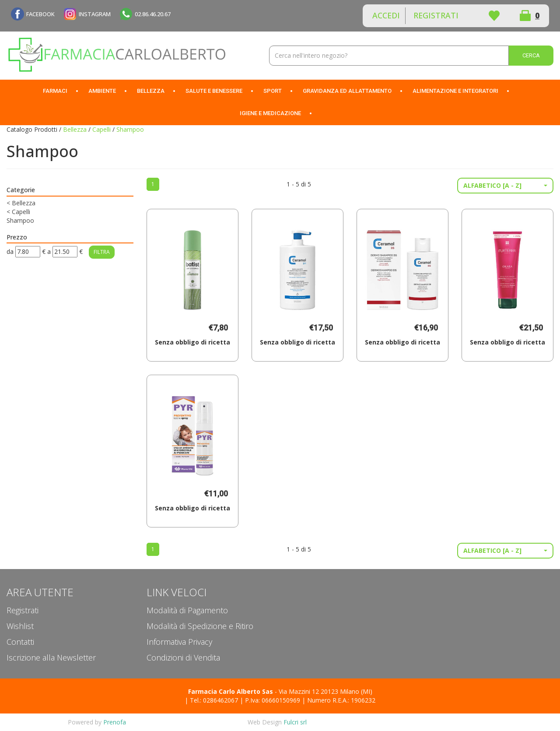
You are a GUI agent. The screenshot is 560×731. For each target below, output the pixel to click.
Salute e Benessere (214, 91)
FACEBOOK (40, 14)
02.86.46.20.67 (153, 14)
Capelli (101, 129)
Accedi (386, 15)
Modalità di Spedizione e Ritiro (200, 626)
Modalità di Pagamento (187, 610)
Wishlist (494, 16)
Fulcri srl (295, 722)
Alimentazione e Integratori (455, 91)
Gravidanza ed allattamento (347, 91)
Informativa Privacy (179, 642)
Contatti (20, 642)
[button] (505, 186)
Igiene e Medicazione (270, 113)
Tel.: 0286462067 (214, 700)
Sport (273, 91)
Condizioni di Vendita (183, 657)
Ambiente (102, 91)
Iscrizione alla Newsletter (51, 657)
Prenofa (115, 722)
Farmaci (55, 91)
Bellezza (151, 91)
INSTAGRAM (95, 14)
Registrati (436, 15)
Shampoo (20, 220)
